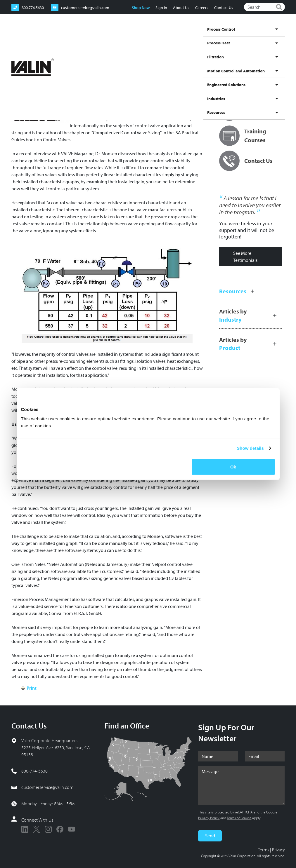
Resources (274, 39)
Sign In (161, 8)
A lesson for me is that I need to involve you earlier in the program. (250, 205)
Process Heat (103, 39)
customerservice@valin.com (47, 787)
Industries (251, 39)
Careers (202, 8)
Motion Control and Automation (160, 39)
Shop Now (141, 8)
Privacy (278, 850)
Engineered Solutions (212, 39)
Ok (233, 467)
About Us (181, 8)
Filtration (130, 39)
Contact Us (224, 8)
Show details (250, 448)
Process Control (72, 39)
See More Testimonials (245, 257)
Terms (264, 850)
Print (32, 688)
